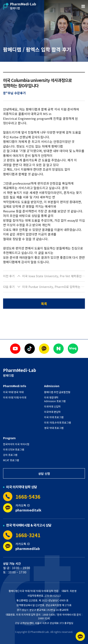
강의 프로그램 (10, 455)
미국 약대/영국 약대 (13, 392)
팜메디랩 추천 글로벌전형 (57, 392)
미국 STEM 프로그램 (14, 449)
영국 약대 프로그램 (54, 428)
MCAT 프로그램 (11, 460)
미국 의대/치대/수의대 (15, 397)
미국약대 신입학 (52, 406)
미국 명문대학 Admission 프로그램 (55, 399)
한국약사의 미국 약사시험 (16, 444)
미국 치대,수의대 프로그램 (57, 422)
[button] (44, 276)
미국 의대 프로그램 (54, 417)
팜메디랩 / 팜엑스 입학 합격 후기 (37, 49)
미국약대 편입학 (52, 412)
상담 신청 (44, 474)
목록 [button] (44, 304)
